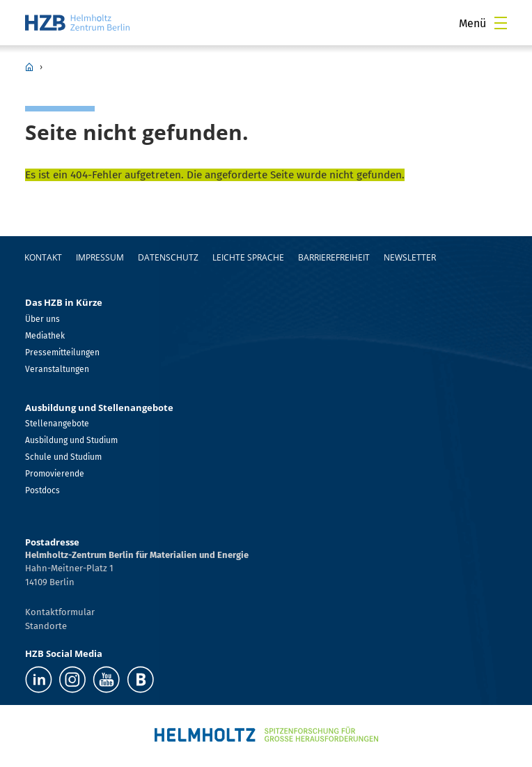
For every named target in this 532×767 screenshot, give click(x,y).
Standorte (46, 626)
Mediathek (45, 336)
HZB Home (29, 67)
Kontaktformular (60, 612)
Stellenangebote (57, 424)
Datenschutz (168, 257)
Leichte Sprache (248, 257)
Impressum (100, 257)
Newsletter (410, 257)
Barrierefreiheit (334, 257)
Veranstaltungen (57, 369)
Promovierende (55, 474)
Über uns (42, 319)
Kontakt (43, 257)
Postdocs (42, 490)
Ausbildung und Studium (71, 440)
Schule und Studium (63, 457)
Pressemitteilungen (62, 352)
